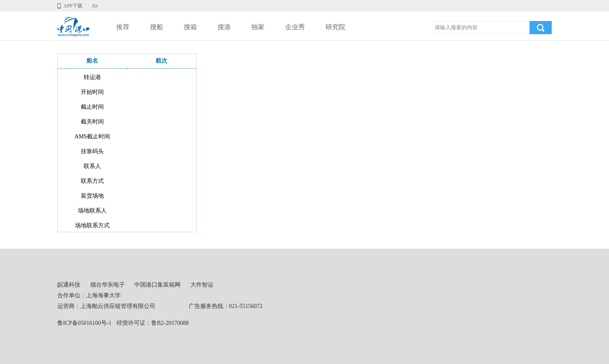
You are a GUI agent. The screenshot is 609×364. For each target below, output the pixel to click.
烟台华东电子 (108, 285)
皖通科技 (69, 285)
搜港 (224, 27)
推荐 (123, 27)
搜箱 (190, 27)
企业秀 (295, 27)
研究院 (335, 27)
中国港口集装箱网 (157, 285)
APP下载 (73, 6)
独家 (258, 27)
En (95, 6)
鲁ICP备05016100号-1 (84, 323)
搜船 (157, 27)
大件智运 (202, 285)
